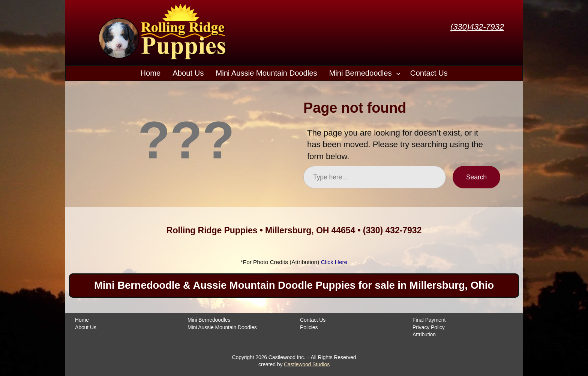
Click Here (334, 262)
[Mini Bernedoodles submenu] (398, 73)
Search (476, 177)
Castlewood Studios (307, 364)
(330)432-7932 (477, 27)
